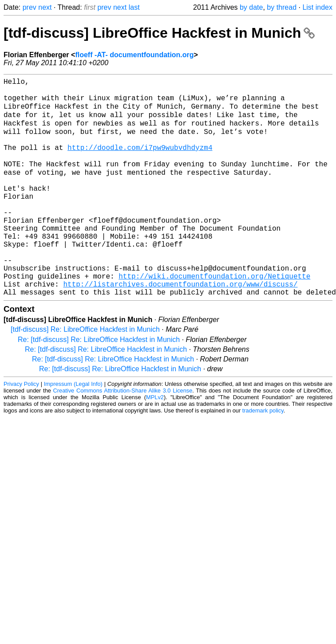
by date (251, 7)
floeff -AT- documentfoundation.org (134, 55)
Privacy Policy (21, 429)
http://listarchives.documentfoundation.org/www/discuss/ (180, 327)
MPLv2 (155, 442)
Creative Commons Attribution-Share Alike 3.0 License (123, 435)
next (45, 7)
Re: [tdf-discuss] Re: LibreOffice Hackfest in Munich (99, 384)
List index (317, 7)
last (134, 7)
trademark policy (263, 455)
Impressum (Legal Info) (73, 429)
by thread (282, 7)
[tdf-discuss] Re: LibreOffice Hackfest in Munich (85, 374)
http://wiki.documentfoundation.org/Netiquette (214, 317)
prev (30, 7)
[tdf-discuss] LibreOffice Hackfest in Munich (159, 33)
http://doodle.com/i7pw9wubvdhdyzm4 (140, 161)
